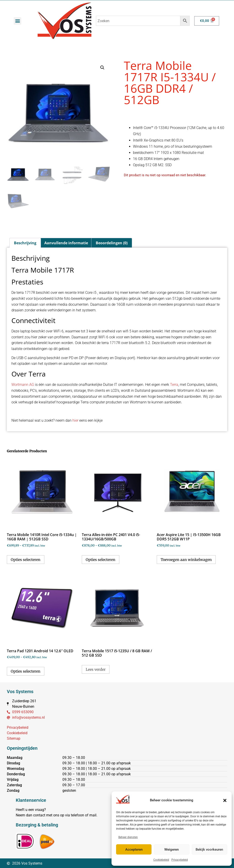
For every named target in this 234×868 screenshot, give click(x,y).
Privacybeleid (180, 860)
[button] (225, 800)
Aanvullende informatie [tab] (66, 242)
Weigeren (172, 850)
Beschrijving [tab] (25, 242)
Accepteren (134, 850)
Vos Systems (20, 691)
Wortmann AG (23, 384)
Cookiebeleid (161, 860)
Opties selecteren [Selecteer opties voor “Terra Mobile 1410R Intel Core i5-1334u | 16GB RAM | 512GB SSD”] (26, 559)
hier (75, 420)
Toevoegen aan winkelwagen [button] (186, 559)
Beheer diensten (128, 837)
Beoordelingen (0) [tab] (112, 242)
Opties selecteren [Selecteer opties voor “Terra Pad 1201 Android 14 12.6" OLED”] (26, 671)
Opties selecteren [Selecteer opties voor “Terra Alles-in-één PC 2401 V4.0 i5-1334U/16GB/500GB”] (101, 559)
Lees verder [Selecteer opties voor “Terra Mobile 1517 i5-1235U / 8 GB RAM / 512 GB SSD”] (96, 669)
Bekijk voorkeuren (209, 850)
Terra (174, 384)
